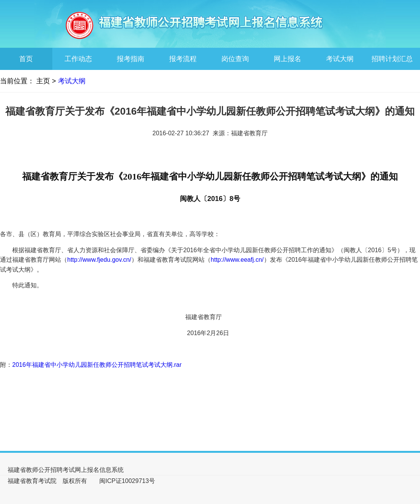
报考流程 (183, 59)
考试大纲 (340, 59)
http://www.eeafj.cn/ (237, 260)
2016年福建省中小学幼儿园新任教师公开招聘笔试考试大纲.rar (97, 365)
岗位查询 (235, 59)
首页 (26, 59)
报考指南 (131, 59)
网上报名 (288, 59)
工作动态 (78, 59)
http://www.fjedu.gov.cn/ (99, 260)
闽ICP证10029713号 (127, 481)
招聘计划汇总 (392, 59)
